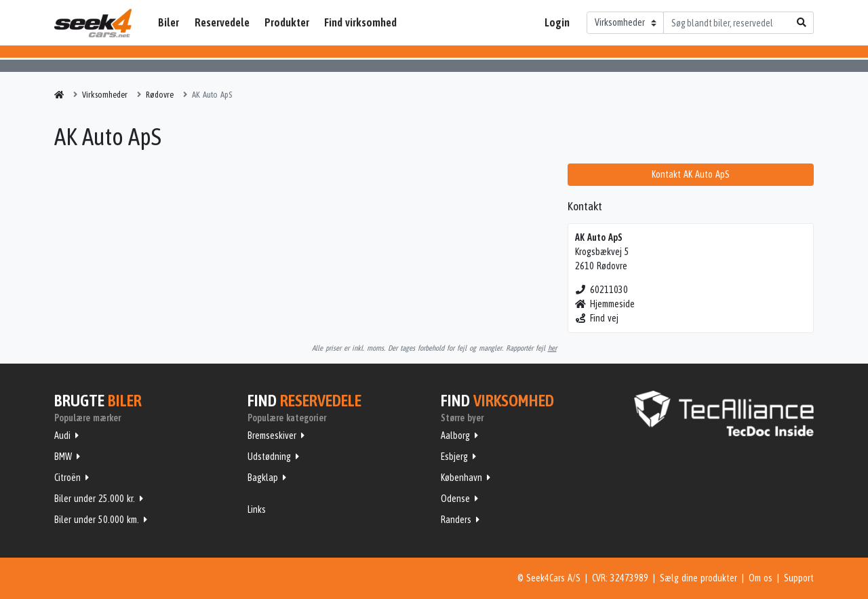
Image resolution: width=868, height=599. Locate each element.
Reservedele (222, 22)
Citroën (67, 478)
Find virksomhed (360, 22)
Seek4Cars (93, 23)
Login (557, 22)
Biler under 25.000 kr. (95, 499)
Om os (761, 578)
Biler (169, 22)
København (461, 478)
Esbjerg (454, 457)
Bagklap (263, 478)
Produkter (287, 22)
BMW (63, 457)
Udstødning (269, 457)
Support (799, 578)
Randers (456, 520)
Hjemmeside (605, 304)
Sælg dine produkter (698, 578)
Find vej (597, 318)
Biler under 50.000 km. (97, 520)
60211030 (602, 290)
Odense (455, 499)
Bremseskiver (272, 436)
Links (257, 509)
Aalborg (455, 436)
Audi (62, 436)
